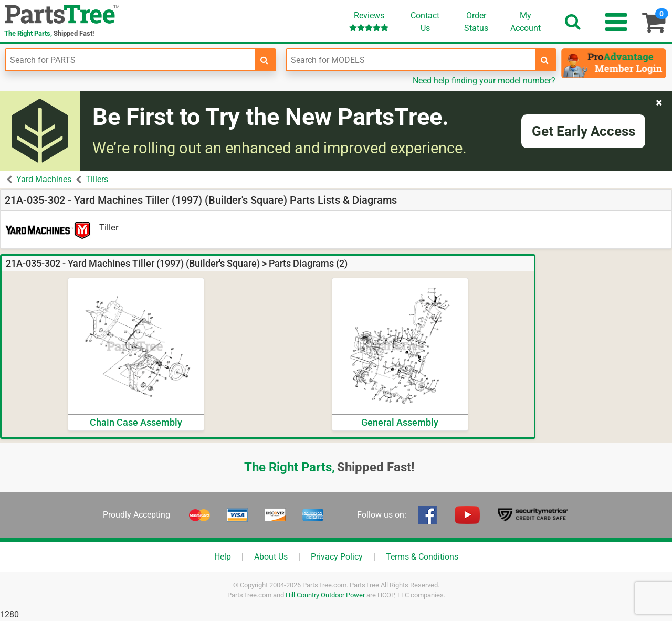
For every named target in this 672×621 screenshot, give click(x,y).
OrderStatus (476, 22)
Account (526, 22)
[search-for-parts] (265, 60)
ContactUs (425, 22)
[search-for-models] (545, 60)
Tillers (97, 179)
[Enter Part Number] (130, 60)
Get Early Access (584, 131)
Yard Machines (44, 179)
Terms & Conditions (422, 557)
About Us (271, 557)
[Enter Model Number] (411, 60)
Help (223, 557)
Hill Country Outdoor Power (325, 595)
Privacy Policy (337, 557)
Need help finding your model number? (484, 81)
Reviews (369, 21)
